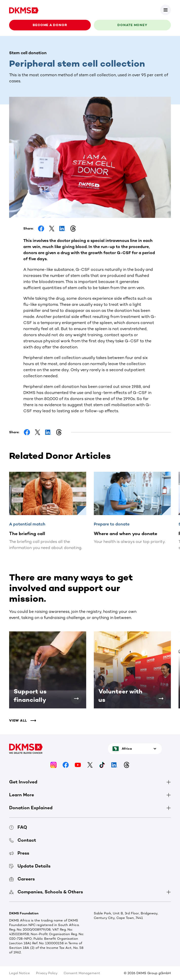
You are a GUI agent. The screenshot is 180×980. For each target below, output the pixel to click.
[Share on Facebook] (41, 229)
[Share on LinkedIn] (62, 229)
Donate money (132, 25)
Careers (22, 879)
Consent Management (82, 973)
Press (19, 853)
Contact (23, 840)
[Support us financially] (76, 699)
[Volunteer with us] (161, 699)
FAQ (18, 827)
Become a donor (50, 25)
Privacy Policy (47, 973)
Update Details (30, 866)
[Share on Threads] (73, 229)
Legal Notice (20, 973)
